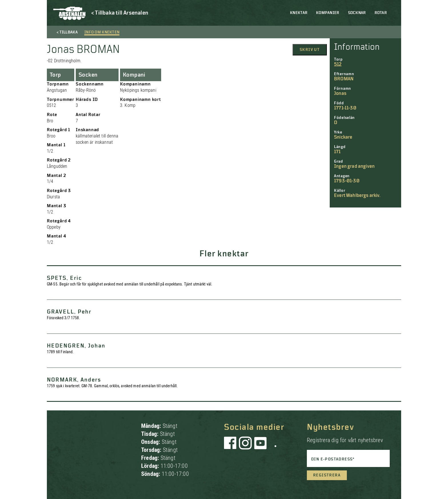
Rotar (381, 13)
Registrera (327, 475)
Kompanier (328, 13)
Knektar (299, 13)
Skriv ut (310, 50)
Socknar (357, 13)
